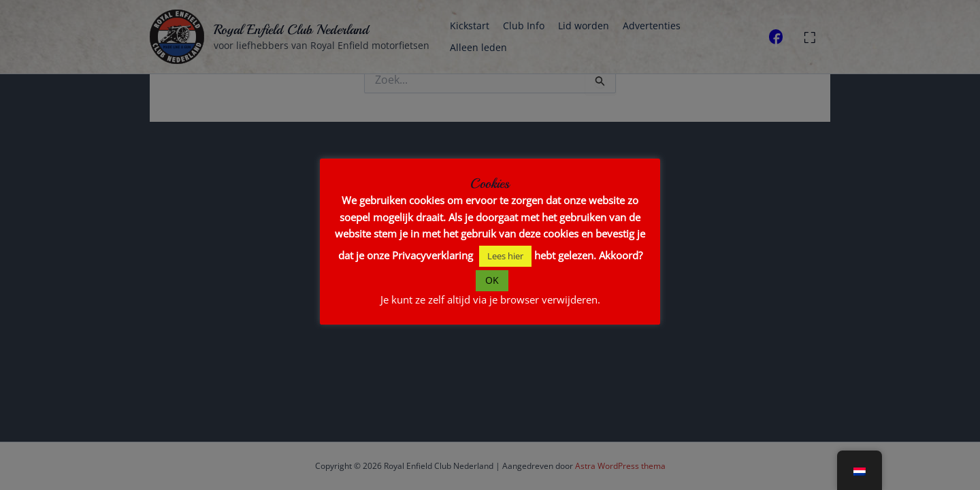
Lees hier (505, 256)
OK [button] (492, 280)
